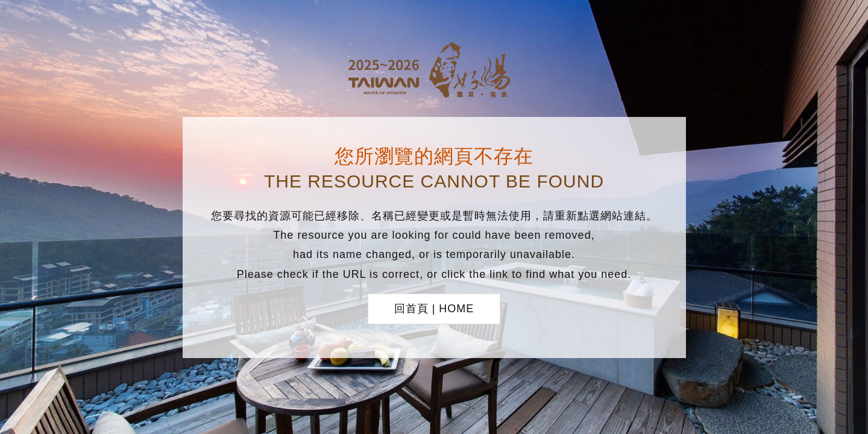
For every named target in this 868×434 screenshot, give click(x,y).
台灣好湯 (434, 72)
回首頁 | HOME (434, 309)
